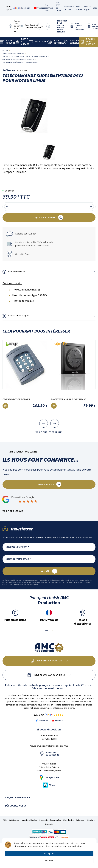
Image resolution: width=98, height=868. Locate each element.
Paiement (80, 820)
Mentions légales (29, 820)
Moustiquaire (40, 42)
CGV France (14, 820)
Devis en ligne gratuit (88, 42)
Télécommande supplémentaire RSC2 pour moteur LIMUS (20, 62)
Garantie (49, 824)
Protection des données (50, 820)
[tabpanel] (49, 152)
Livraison (91, 820)
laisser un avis (45, 484)
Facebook (24, 8)
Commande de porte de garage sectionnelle (18, 59)
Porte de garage (22, 42)
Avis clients (79, 8)
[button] (47, 630)
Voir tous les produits (49, 432)
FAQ (5, 820)
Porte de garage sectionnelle (13, 53)
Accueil (5, 50)
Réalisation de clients (69, 8)
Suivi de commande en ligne (50, 675)
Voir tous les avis (13, 511)
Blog (95, 8)
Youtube (39, 8)
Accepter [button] (67, 856)
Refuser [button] (86, 856)
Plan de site (69, 820)
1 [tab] (49, 166)
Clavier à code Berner (16, 400)
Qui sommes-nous (49, 8)
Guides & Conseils (72, 42)
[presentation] (44, 423)
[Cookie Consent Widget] (49, 856)
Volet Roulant (8, 42)
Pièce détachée (56, 42)
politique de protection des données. (26, 584)
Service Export (87, 8)
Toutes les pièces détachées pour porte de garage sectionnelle (26, 56)
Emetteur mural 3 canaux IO (69, 400)
